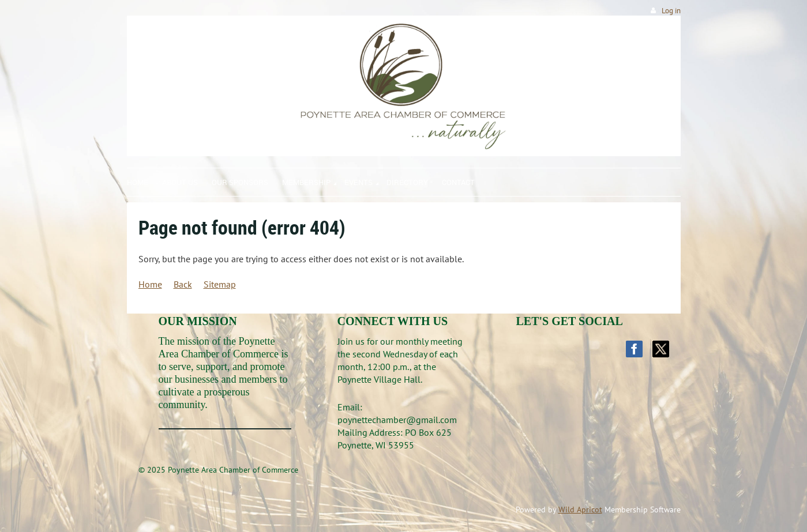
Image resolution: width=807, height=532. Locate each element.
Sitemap (220, 284)
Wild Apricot (580, 510)
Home (150, 284)
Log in (671, 11)
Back (183, 284)
